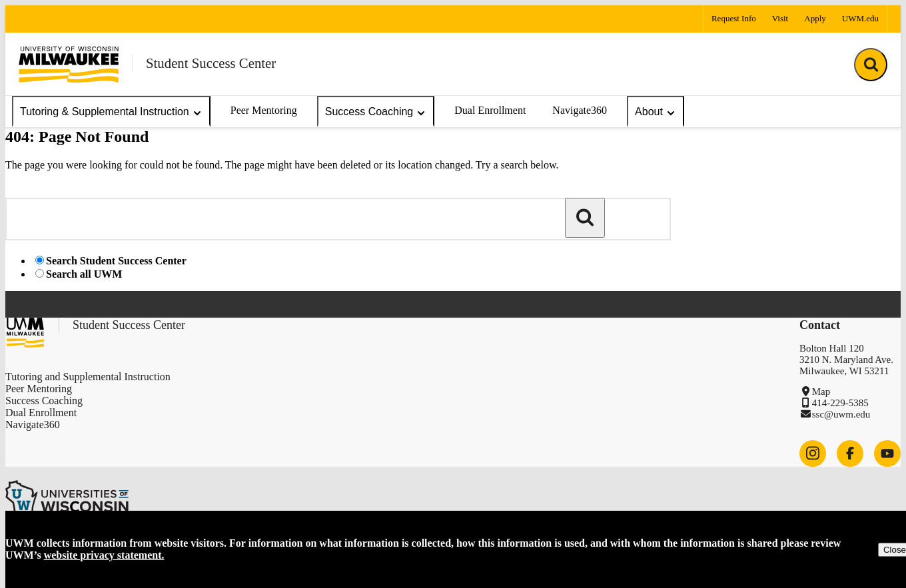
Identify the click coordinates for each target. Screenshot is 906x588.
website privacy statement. (104, 555)
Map (821, 392)
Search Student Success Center (116, 261)
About (656, 112)
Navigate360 (580, 110)
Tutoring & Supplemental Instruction (111, 112)
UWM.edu (860, 18)
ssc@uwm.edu (841, 414)
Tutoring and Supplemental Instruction (88, 377)
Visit (780, 18)
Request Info (734, 18)
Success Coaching (376, 112)
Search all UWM (84, 274)
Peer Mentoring (264, 110)
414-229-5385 (840, 403)
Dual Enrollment (490, 110)
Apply (815, 18)
